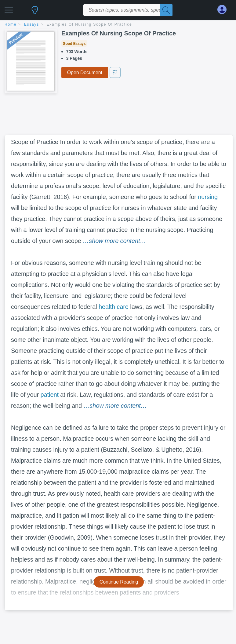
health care (114, 307)
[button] (9, 8)
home (11, 24)
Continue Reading (119, 582)
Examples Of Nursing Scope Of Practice (89, 24)
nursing (208, 197)
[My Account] (224, 10)
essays (32, 24)
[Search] (166, 10)
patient (50, 395)
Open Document (85, 72)
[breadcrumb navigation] (118, 25)
